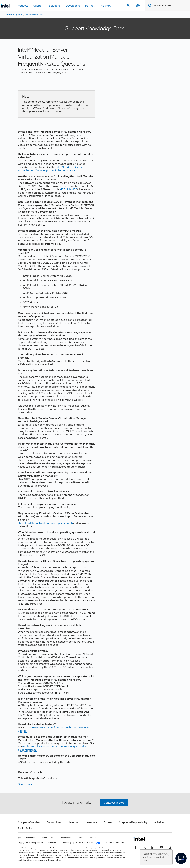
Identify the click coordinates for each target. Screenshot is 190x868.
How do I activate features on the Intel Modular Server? (53, 729)
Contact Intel (54, 822)
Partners (90, 6)
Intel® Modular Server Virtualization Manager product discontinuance (50, 169)
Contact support (114, 803)
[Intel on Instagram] (170, 847)
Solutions (55, 6)
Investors (92, 822)
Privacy (92, 838)
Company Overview (29, 822)
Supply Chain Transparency (30, 843)
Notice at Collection (115, 843)
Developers (73, 6)
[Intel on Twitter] (144, 847)
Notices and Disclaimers (92, 853)
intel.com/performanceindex (44, 853)
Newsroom (74, 822)
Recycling (66, 843)
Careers (108, 822)
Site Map (52, 843)
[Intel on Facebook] (136, 847)
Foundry (106, 6)
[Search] (149, 6)
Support (38, 6)
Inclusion (159, 822)
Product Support (13, 15)
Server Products (34, 15)
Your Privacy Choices (88, 843)
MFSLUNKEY (68, 189)
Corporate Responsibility (133, 822)
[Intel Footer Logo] (140, 839)
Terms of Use (47, 838)
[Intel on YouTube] (161, 847)
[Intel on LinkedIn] (153, 847)
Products (22, 6)
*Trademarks (65, 838)
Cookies (80, 838)
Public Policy (25, 828)
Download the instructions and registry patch (45, 523)
